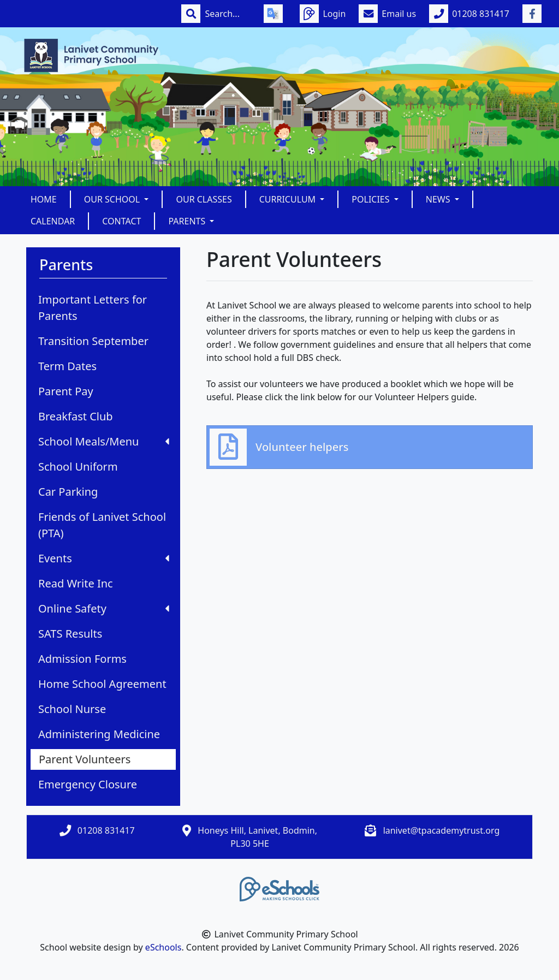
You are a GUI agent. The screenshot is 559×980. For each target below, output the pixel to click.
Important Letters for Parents (93, 308)
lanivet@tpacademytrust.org (442, 830)
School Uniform (78, 467)
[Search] (228, 14)
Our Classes (204, 199)
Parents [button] (188, 221)
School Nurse (72, 709)
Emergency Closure (88, 784)
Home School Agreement (102, 684)
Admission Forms (82, 659)
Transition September (93, 341)
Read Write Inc (76, 583)
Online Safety (104, 608)
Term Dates (67, 366)
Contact (121, 221)
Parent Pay (66, 391)
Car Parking (68, 492)
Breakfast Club (76, 416)
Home (44, 199)
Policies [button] (371, 199)
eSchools (163, 947)
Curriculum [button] (289, 199)
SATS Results (70, 634)
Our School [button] (113, 199)
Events (104, 558)
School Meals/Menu (104, 441)
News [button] (439, 199)
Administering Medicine (99, 734)
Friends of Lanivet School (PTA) (102, 525)
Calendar (53, 221)
